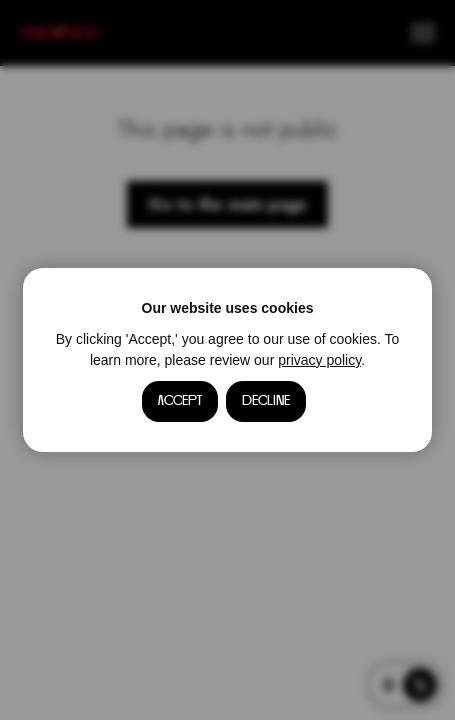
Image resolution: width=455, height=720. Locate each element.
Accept (180, 401)
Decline (266, 401)
